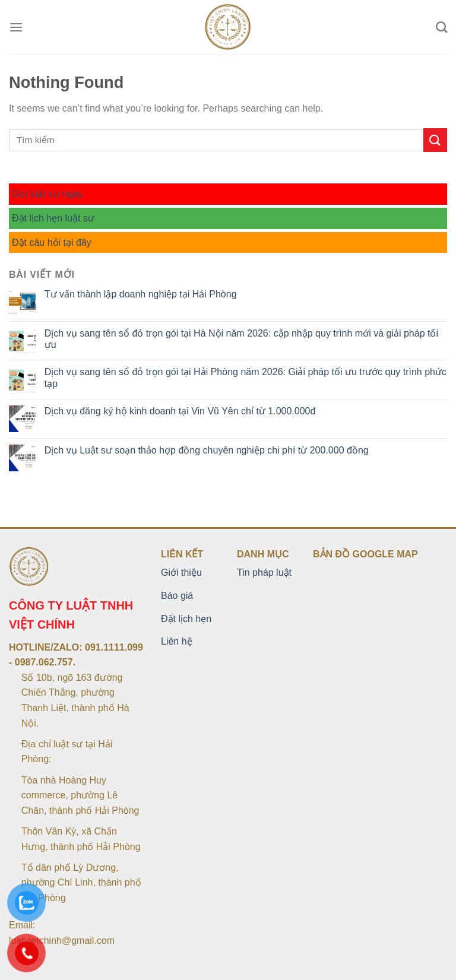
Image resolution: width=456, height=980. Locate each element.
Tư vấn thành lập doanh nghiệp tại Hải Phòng (141, 294)
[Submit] (435, 140)
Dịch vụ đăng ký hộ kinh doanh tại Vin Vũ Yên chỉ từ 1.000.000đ (180, 411)
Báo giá (177, 596)
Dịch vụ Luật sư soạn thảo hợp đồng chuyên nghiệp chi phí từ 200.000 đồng (207, 450)
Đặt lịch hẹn (186, 619)
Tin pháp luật (264, 573)
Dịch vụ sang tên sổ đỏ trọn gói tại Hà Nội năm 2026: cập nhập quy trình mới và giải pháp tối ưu (241, 339)
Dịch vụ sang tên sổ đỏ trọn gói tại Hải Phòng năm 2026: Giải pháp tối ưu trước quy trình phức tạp (246, 378)
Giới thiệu (181, 573)
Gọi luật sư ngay (47, 194)
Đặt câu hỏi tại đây (52, 242)
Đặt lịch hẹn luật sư (53, 218)
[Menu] (16, 27)
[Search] (441, 27)
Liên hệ (177, 641)
